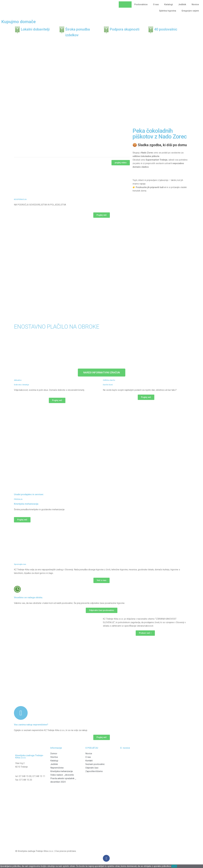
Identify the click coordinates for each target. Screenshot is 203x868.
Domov (125, 4)
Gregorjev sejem (190, 11)
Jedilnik (182, 4)
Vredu (174, 866)
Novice (195, 4)
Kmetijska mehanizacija (26, 504)
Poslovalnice (141, 4)
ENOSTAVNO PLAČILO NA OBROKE (57, 327)
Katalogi (169, 4)
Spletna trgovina (168, 11)
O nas (156, 4)
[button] (121, 163)
